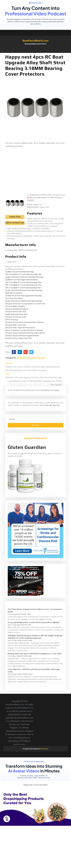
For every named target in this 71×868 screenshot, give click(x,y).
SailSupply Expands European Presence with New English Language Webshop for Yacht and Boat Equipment (35, 637)
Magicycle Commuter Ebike (35, 785)
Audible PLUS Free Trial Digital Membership (23, 296)
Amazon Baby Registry (15, 306)
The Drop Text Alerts (14, 298)
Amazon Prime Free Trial (16, 312)
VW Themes (44, 749)
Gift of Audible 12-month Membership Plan (24, 274)
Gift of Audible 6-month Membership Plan (23, 285)
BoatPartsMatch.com (36, 41)
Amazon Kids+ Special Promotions (20, 328)
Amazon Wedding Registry (17, 309)
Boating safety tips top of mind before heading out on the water (35, 654)
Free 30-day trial (52, 405)
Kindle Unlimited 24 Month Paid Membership (24, 277)
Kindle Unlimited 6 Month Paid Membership (24, 301)
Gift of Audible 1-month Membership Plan (23, 288)
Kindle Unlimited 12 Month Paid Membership (24, 290)
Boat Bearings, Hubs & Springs (31, 358)
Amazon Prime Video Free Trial (18, 338)
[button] (36, 52)
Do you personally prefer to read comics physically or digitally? (34, 622)
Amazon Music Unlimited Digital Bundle (22, 336)
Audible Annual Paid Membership (20, 272)
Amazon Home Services (16, 317)
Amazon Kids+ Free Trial (15, 325)
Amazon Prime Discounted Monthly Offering (24, 322)
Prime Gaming (11, 320)
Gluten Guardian (27, 447)
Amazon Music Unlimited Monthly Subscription (25, 333)
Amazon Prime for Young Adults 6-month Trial (25, 304)
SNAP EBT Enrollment (14, 293)
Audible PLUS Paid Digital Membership (21, 280)
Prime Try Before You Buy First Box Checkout (24, 330)
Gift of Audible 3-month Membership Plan (23, 282)
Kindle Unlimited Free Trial (16, 314)
